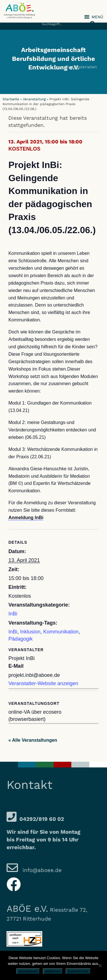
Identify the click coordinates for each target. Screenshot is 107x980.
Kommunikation (61, 632)
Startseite (11, 99)
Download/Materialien (75, 67)
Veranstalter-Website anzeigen (43, 683)
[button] (91, 21)
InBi (13, 614)
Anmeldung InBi (26, 518)
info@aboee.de (41, 870)
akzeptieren (28, 971)
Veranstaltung (34, 99)
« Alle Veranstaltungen (33, 740)
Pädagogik (20, 639)
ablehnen (53, 971)
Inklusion (30, 632)
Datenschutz (78, 971)
